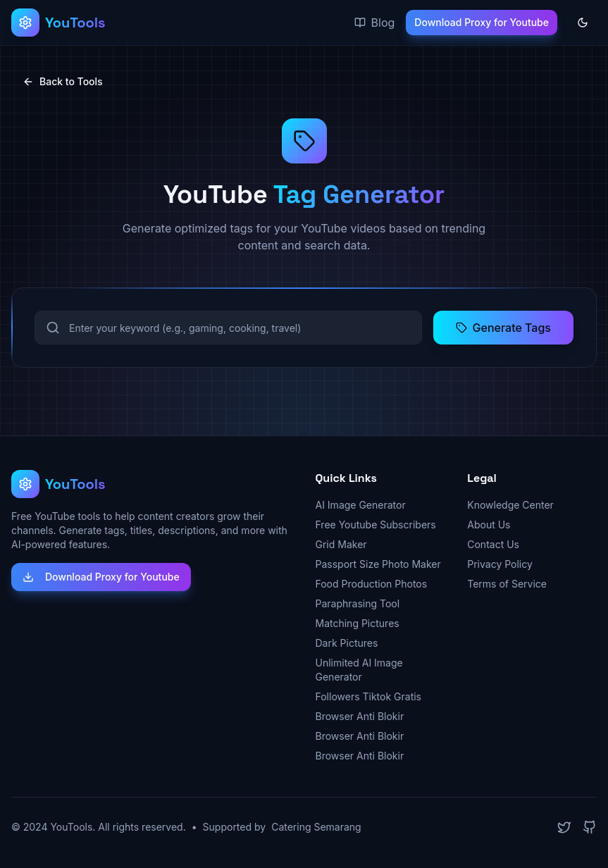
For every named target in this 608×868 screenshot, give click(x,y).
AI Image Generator (361, 505)
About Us (489, 525)
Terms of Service (507, 584)
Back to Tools (63, 81)
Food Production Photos (372, 584)
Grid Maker (341, 544)
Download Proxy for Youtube (482, 22)
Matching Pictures (358, 623)
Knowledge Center (510, 505)
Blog (375, 23)
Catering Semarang (316, 827)
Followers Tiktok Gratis (369, 696)
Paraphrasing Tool (358, 603)
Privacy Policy (500, 564)
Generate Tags (503, 328)
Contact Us (493, 544)
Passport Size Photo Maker (378, 564)
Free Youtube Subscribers (376, 525)
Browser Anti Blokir (360, 716)
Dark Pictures (347, 643)
